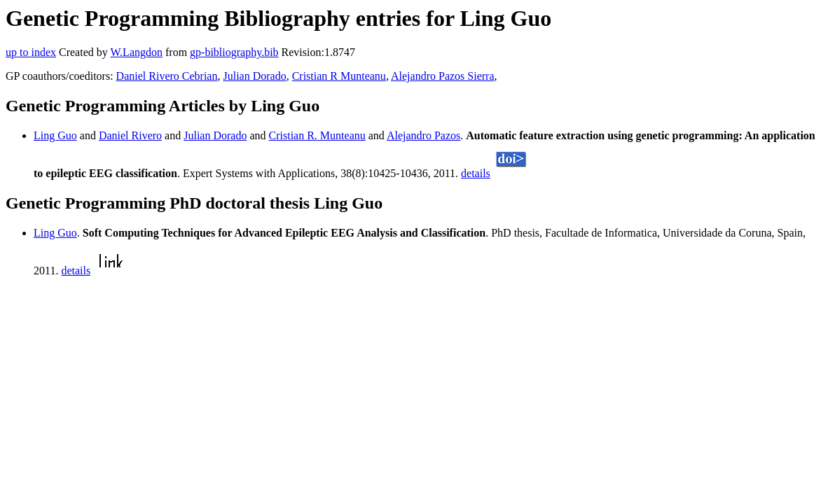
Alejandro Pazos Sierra (443, 76)
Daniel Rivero (130, 135)
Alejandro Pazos (423, 135)
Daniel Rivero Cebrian (167, 76)
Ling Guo (55, 135)
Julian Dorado (254, 76)
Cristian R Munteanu (339, 76)
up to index (31, 52)
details (476, 173)
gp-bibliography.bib (234, 52)
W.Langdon (136, 52)
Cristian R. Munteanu (317, 135)
